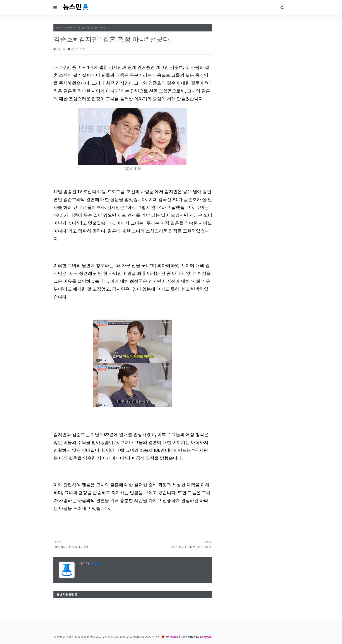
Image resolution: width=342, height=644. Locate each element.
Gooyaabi (206, 637)
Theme (174, 637)
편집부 (61, 49)
